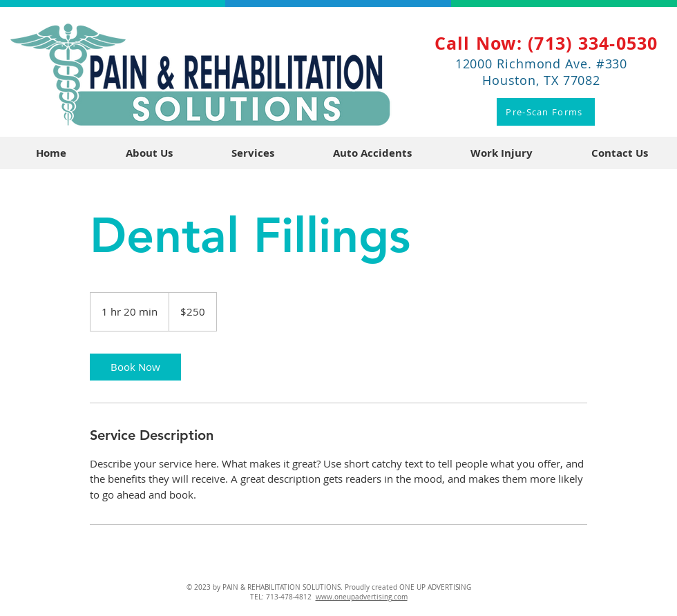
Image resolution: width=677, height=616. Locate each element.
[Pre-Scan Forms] (546, 112)
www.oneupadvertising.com (362, 597)
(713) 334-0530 (593, 43)
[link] (135, 367)
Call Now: (481, 43)
